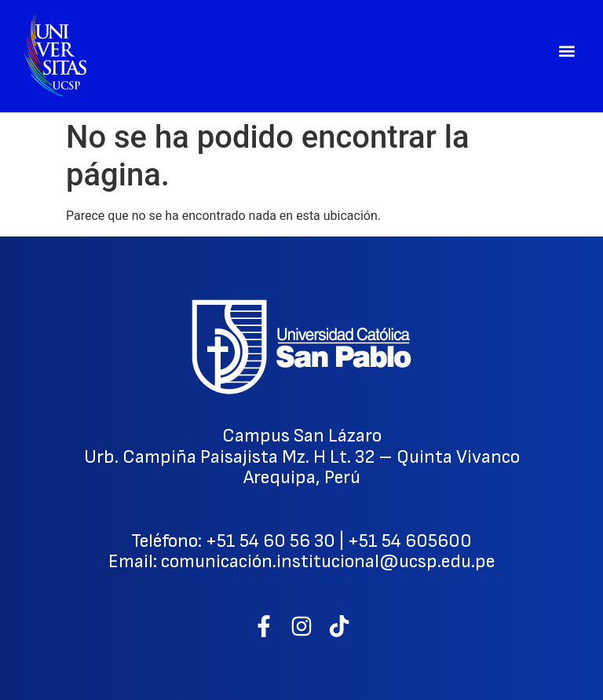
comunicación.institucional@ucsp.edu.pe (328, 561)
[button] (566, 51)
